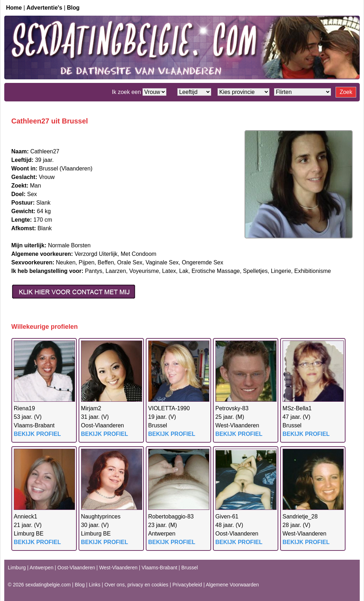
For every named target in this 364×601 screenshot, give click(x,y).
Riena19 (25, 408)
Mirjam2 (91, 408)
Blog (73, 8)
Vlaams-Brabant (159, 568)
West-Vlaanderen (118, 568)
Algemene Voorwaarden (232, 585)
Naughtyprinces (101, 516)
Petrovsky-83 (232, 408)
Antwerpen (41, 568)
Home (14, 8)
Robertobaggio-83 (171, 516)
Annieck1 (26, 516)
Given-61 (227, 516)
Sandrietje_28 (300, 516)
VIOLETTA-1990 (169, 408)
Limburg (17, 568)
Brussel (190, 568)
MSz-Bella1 (297, 408)
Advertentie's (45, 8)
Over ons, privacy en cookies (136, 585)
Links (95, 585)
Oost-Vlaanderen (76, 568)
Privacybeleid (187, 585)
